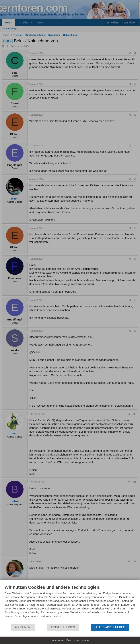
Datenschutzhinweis (78, 640)
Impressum (57, 640)
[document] (70, 604)
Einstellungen (63, 627)
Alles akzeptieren (110, 627)
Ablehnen (23, 627)
